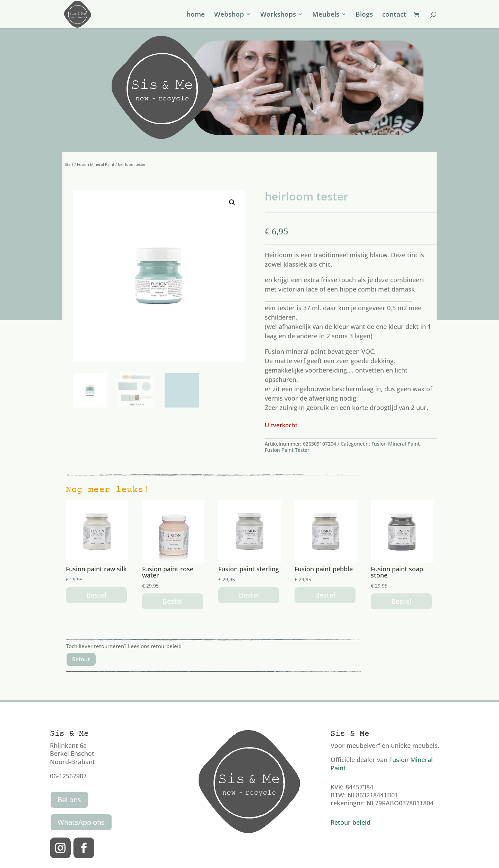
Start (69, 164)
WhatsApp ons (81, 822)
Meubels (326, 15)
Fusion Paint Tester (287, 450)
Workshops (278, 15)
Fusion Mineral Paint (96, 164)
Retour (81, 659)
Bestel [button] (96, 595)
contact (394, 15)
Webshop (229, 15)
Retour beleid (351, 822)
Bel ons (69, 800)
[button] (232, 203)
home (196, 15)
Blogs (364, 15)
